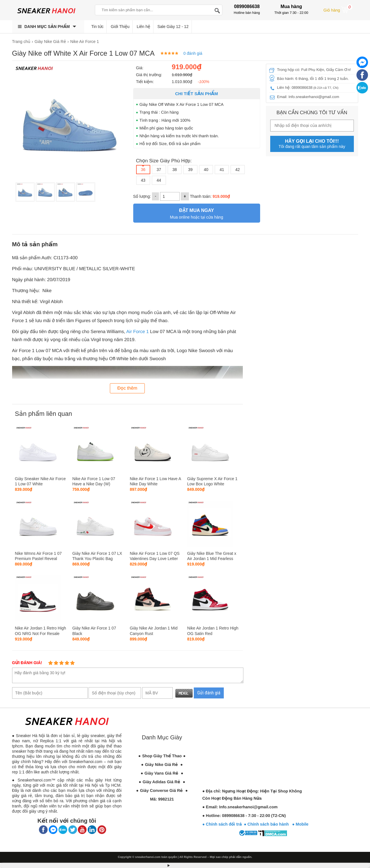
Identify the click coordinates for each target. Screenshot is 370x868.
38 (175, 170)
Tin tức (98, 27)
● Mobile (300, 824)
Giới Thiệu (120, 27)
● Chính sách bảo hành (268, 824)
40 (206, 170)
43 (143, 180)
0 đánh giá (193, 53)
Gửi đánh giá (209, 693)
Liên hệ (143, 27)
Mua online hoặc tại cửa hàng (197, 213)
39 (190, 170)
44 (159, 180)
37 (159, 170)
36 (143, 170)
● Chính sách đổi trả (222, 824)
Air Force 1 (138, 332)
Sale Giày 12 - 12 (173, 27)
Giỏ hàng (338, 10)
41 (222, 170)
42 (238, 170)
